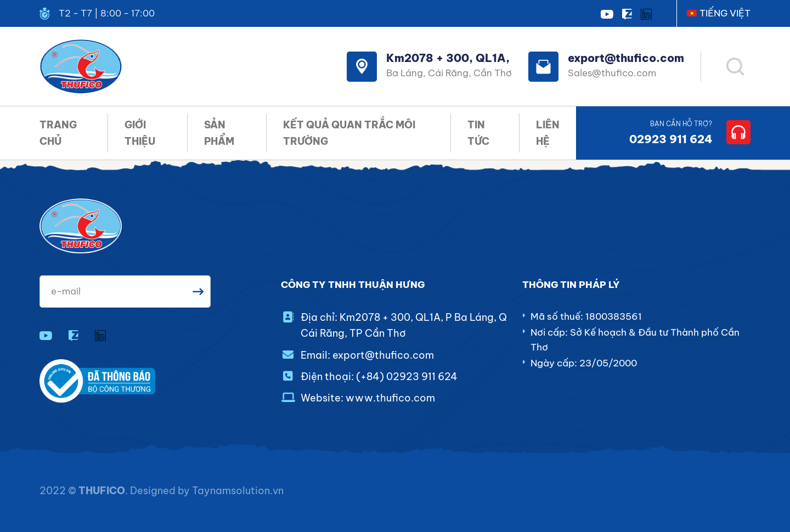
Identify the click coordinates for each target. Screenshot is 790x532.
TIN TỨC (478, 133)
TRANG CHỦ (58, 133)
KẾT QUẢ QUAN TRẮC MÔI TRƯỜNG (349, 133)
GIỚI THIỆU (140, 133)
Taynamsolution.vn (238, 491)
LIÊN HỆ (548, 133)
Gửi (198, 292)
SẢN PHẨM (219, 133)
